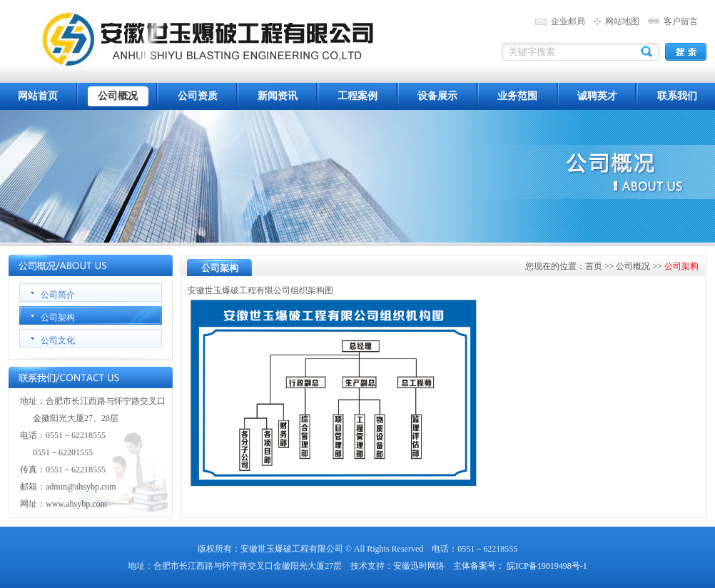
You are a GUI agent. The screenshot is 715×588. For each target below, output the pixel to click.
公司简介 (58, 295)
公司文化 (58, 340)
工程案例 (357, 96)
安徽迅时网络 (419, 566)
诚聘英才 (597, 96)
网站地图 (622, 21)
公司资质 (198, 96)
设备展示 (437, 96)
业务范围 (517, 96)
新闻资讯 (278, 96)
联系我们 (677, 96)
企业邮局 (568, 21)
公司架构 (58, 318)
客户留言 (681, 21)
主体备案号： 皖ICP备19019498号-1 (520, 566)
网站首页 (38, 96)
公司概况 (118, 96)
